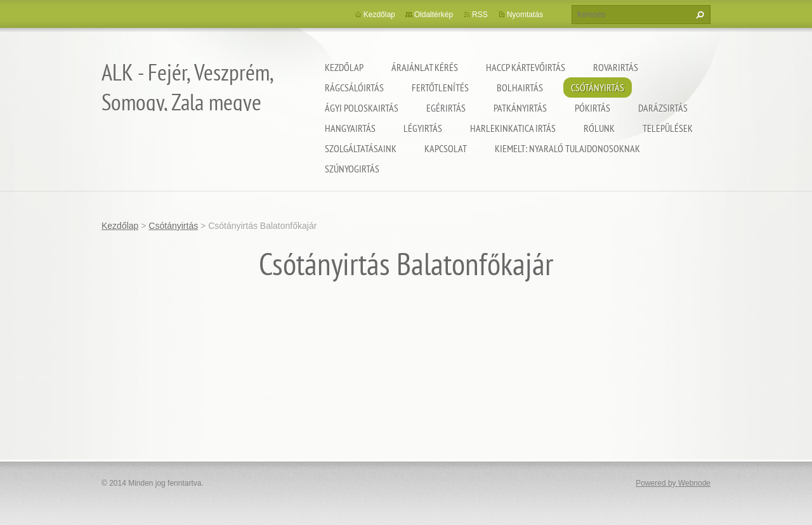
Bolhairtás (520, 87)
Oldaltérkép (434, 15)
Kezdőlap (344, 67)
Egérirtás (446, 108)
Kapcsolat (446, 148)
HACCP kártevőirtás (526, 67)
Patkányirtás (520, 108)
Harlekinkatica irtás (513, 128)
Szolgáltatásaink (361, 148)
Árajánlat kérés (425, 67)
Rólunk (599, 128)
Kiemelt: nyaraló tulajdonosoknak (567, 148)
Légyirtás (423, 128)
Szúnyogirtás (352, 169)
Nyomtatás (525, 15)
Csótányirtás (598, 87)
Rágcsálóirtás (354, 87)
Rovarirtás (616, 67)
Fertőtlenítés (440, 87)
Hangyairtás (350, 128)
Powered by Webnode (673, 483)
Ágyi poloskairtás (362, 108)
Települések (668, 128)
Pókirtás (593, 108)
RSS (480, 15)
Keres (698, 15)
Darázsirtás (663, 108)
